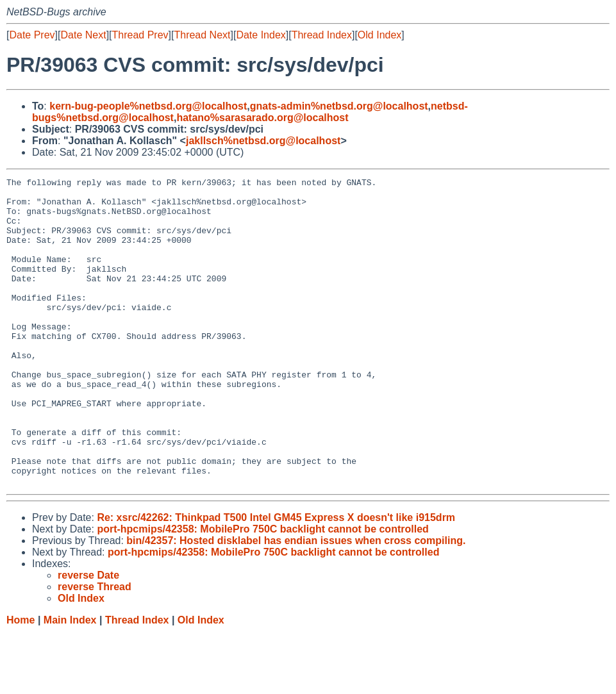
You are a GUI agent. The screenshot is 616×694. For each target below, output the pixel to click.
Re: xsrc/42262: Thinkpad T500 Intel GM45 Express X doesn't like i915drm (276, 579)
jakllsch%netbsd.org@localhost (263, 141)
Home (21, 682)
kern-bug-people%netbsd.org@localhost (148, 106)
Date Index (261, 35)
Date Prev (32, 35)
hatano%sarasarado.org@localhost (262, 118)
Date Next (83, 35)
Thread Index (322, 35)
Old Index (379, 35)
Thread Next (202, 35)
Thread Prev (140, 35)
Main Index (70, 682)
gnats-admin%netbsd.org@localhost (339, 106)
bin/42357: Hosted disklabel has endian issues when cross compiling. (296, 602)
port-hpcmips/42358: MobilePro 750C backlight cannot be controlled (262, 591)
